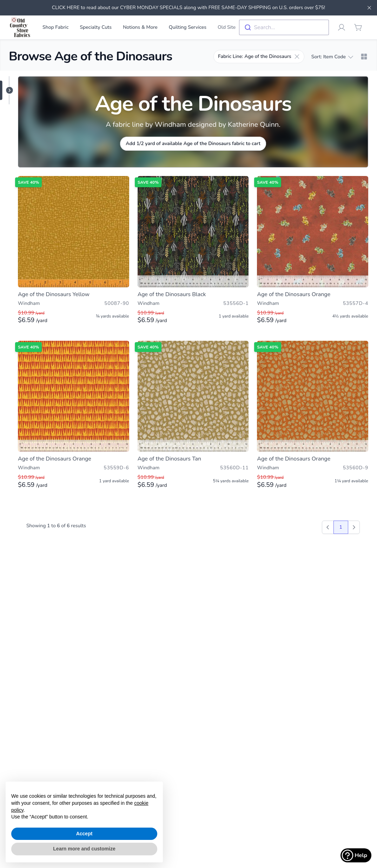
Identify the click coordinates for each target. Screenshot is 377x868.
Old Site (227, 27)
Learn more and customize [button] (84, 849)
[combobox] (284, 27)
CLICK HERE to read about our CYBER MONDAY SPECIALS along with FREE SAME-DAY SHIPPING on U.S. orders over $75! (188, 8)
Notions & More (140, 27)
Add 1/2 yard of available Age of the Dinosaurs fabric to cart (193, 143)
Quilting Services (188, 27)
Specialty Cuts (96, 27)
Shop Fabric (55, 27)
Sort (332, 57)
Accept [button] (84, 834)
